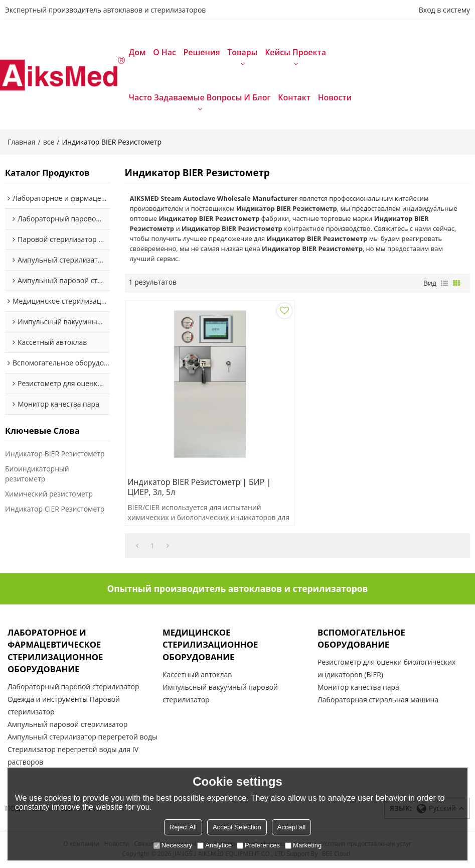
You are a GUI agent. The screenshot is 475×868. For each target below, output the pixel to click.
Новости (335, 97)
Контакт (294, 97)
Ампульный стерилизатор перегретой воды (83, 738)
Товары (242, 52)
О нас (165, 52)
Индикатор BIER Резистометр (55, 454)
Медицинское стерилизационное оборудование (211, 645)
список (444, 284)
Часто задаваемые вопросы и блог (200, 97)
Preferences (258, 845)
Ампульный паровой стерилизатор (67, 726)
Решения (202, 52)
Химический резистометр (49, 494)
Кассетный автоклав (197, 675)
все (49, 142)
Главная (22, 142)
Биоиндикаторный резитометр (37, 474)
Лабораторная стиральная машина (378, 701)
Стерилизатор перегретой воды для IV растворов (73, 757)
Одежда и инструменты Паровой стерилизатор (64, 707)
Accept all (291, 827)
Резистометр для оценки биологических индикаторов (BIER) (386, 670)
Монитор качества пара (358, 689)
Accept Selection (237, 827)
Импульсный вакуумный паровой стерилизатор (220, 694)
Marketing (303, 845)
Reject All (183, 827)
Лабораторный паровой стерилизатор (73, 688)
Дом (137, 52)
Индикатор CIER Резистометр (55, 509)
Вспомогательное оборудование (362, 639)
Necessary (173, 845)
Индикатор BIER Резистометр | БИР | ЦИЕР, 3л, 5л (200, 488)
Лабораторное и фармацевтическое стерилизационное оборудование (56, 651)
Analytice (214, 845)
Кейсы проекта (295, 52)
